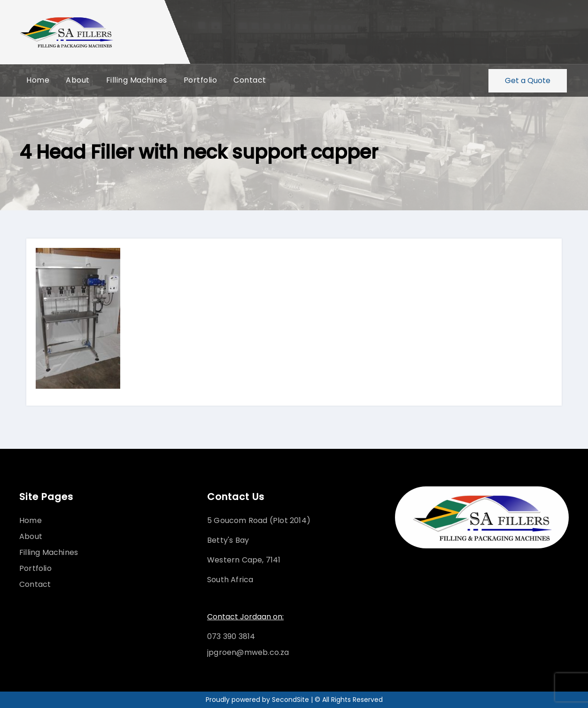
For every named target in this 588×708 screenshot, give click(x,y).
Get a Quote (528, 81)
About (78, 81)
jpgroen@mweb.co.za (248, 652)
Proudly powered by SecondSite (258, 700)
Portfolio (201, 81)
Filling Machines (137, 81)
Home (38, 81)
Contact (250, 81)
